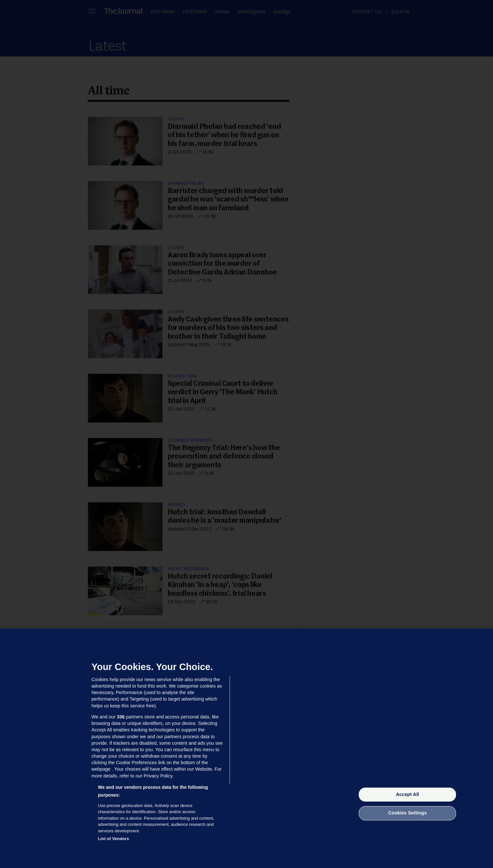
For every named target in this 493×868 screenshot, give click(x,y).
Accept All (408, 794)
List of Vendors (114, 839)
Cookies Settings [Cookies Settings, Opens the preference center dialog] (408, 813)
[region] (246, 748)
